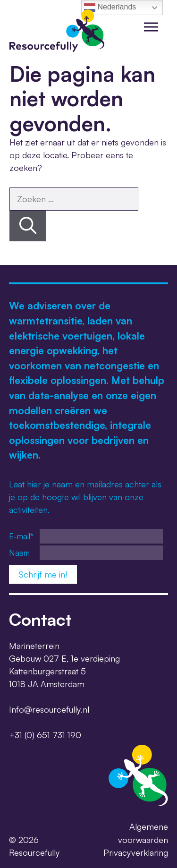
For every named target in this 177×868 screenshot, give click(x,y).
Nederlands (110, 8)
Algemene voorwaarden (143, 833)
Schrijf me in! (43, 574)
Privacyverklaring (136, 852)
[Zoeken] (28, 226)
